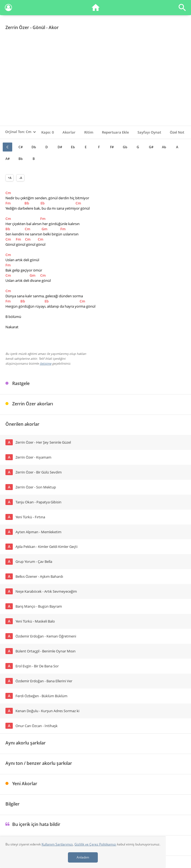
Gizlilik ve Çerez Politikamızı (95, 844)
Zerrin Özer (17, 27)
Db (34, 147)
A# (8, 159)
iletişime (46, 363)
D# (60, 147)
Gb (125, 147)
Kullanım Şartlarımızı (57, 844)
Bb (21, 159)
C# (21, 147)
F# (112, 147)
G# (151, 147)
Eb (73, 147)
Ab (164, 147)
